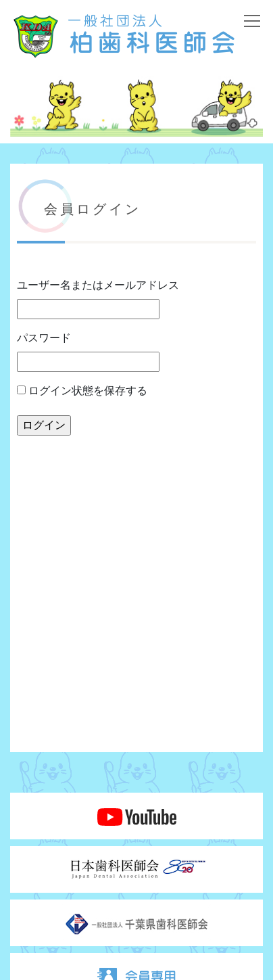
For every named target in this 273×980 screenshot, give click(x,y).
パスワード (44, 338)
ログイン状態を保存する (82, 391)
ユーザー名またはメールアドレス (98, 285)
